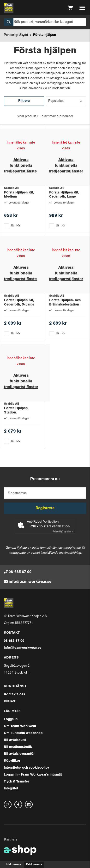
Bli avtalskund (15, 740)
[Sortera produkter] (66, 101)
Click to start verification (50, 527)
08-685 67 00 (20, 572)
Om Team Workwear (20, 726)
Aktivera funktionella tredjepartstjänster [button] (21, 166)
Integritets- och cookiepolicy (26, 768)
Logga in (11, 719)
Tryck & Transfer (16, 782)
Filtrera (24, 101)
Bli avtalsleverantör (19, 754)
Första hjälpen (45, 35)
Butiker (10, 701)
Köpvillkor (12, 761)
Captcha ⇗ (63, 532)
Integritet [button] (11, 789)
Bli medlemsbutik (18, 747)
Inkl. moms (13, 865)
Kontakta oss (14, 694)
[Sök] (45, 22)
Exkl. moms (34, 865)
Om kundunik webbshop (23, 733)
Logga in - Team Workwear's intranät (33, 775)
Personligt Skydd (16, 35)
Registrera (45, 508)
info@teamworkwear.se (30, 582)
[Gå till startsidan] (9, 8)
